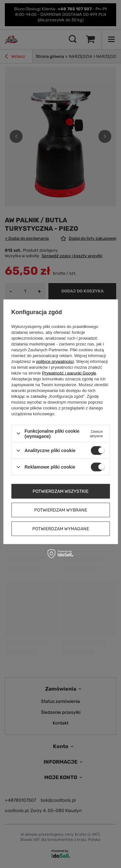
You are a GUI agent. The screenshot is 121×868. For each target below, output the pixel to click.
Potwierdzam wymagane (61, 529)
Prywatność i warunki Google (69, 373)
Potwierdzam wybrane (61, 510)
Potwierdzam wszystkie (60, 491)
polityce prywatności (55, 361)
